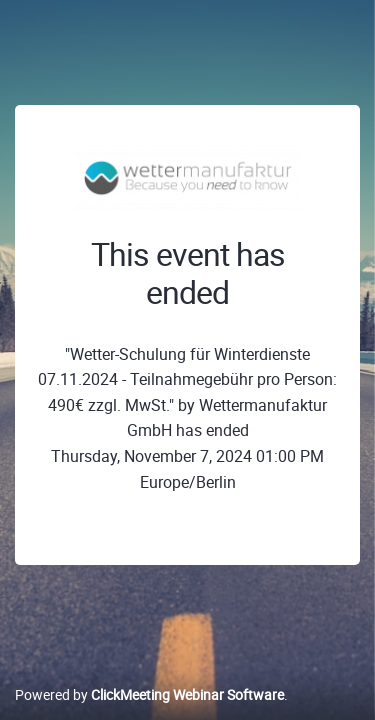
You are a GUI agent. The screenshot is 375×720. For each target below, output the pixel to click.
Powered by (149, 694)
